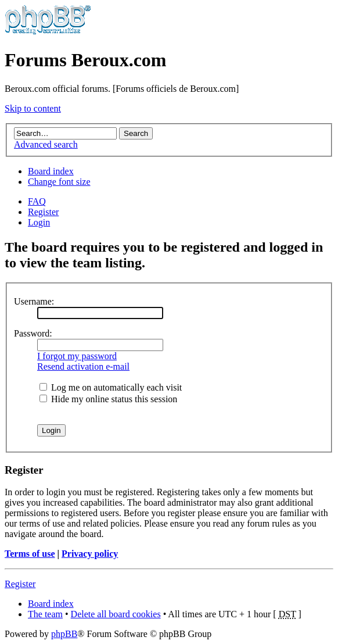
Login (39, 222)
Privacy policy (90, 554)
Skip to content (33, 108)
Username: (34, 301)
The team (45, 614)
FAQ (37, 201)
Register (43, 212)
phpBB (64, 634)
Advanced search (46, 144)
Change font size (59, 182)
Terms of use (30, 554)
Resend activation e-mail (83, 366)
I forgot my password (77, 356)
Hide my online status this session (108, 399)
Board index (51, 171)
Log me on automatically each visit (111, 387)
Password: (33, 333)
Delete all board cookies (116, 614)
